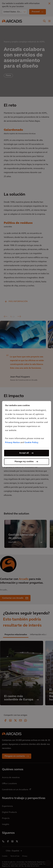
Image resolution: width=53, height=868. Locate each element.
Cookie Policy (31, 443)
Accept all (24, 453)
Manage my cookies (24, 462)
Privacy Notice (12, 443)
